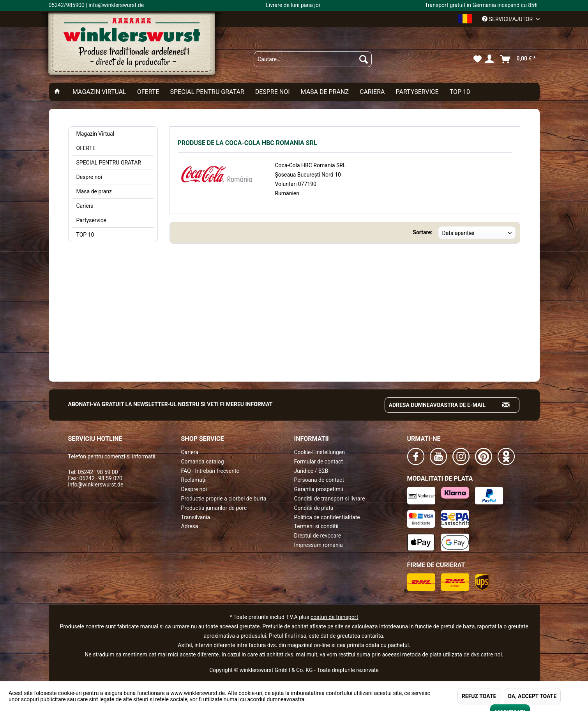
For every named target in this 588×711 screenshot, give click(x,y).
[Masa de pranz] (325, 92)
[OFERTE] (148, 92)
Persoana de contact (319, 480)
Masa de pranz (94, 191)
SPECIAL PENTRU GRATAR (109, 163)
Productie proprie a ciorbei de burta (224, 499)
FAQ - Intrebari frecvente (210, 471)
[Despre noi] (273, 92)
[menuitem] (313, 59)
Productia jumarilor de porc (214, 508)
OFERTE (86, 148)
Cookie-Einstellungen (320, 452)
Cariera (85, 206)
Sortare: (423, 232)
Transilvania (196, 517)
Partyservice (91, 220)
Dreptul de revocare (318, 536)
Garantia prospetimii (319, 489)
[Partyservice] (417, 92)
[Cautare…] (313, 59)
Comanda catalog (203, 462)
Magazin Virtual (95, 134)
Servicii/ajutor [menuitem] (508, 19)
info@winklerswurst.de (96, 485)
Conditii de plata (314, 508)
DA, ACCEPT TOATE (532, 696)
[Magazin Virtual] (99, 92)
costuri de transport (334, 617)
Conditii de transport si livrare (330, 499)
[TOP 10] (460, 92)
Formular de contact (319, 462)
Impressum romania (319, 545)
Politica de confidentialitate (327, 517)
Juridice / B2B (311, 471)
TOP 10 (85, 235)
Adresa (190, 526)
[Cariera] (372, 92)
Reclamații (194, 480)
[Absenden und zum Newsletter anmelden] (506, 405)
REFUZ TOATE (479, 696)
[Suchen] (364, 59)
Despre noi (89, 177)
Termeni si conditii (316, 526)
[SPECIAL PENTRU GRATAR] (207, 92)
